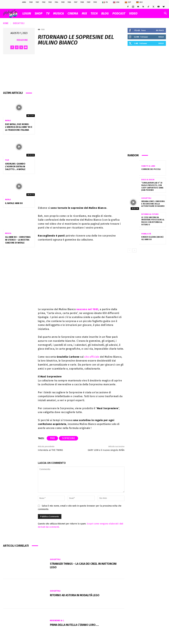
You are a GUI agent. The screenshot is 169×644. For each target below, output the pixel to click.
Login (27, 13)
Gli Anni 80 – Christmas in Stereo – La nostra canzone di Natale (18, 240)
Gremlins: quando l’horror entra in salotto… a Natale (15, 167)
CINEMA (73, 13)
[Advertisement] (147, 99)
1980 (31, 2)
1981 (37, 2)
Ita (105, 2)
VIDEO (133, 13)
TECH (94, 13)
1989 (89, 2)
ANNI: (24, 2)
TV (48, 13)
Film (7, 160)
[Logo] (12, 14)
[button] (165, 14)
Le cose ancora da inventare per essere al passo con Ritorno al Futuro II (152, 221)
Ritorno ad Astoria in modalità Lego (75, 595)
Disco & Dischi (148, 180)
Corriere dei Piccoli (151, 169)
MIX (84, 13)
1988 (82, 2)
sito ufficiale (92, 357)
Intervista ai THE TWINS (50, 450)
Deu (139, 2)
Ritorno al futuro (150, 214)
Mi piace (160, 30)
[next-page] (134, 250)
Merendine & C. (57, 621)
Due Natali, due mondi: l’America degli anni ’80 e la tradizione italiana (19, 127)
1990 (95, 2)
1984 (56, 2)
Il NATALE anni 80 (14, 203)
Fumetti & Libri (148, 166)
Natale (8, 121)
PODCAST (119, 13)
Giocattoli (19, 23)
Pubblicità (146, 234)
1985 (63, 2)
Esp (128, 2)
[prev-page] (129, 250)
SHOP (39, 13)
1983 (50, 2)
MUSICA (59, 13)
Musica (8, 233)
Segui (161, 37)
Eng (116, 2)
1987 (76, 2)
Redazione (22, 40)
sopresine (68, 438)
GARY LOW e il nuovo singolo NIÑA (106, 450)
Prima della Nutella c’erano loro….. (75, 625)
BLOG (105, 13)
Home (6, 23)
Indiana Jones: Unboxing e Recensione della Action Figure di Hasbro (153, 204)
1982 (44, 2)
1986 (69, 2)
